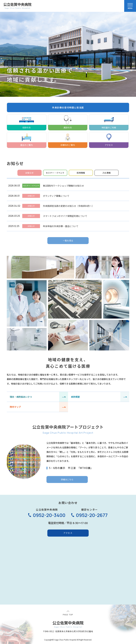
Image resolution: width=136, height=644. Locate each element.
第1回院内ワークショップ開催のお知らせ (63, 186)
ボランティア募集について (56, 196)
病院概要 (75, 397)
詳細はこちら (67, 479)
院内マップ (15, 407)
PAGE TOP (68, 615)
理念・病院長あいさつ (21, 397)
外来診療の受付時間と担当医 (68, 107)
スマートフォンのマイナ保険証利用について (65, 216)
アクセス (68, 533)
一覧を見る (68, 241)
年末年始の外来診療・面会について (61, 226)
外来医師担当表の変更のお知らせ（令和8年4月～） (68, 206)
